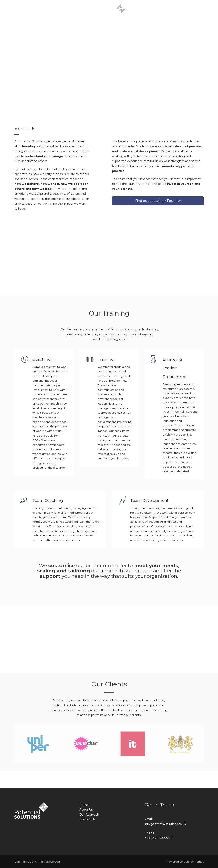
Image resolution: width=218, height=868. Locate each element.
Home (84, 805)
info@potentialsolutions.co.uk (165, 824)
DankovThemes (194, 862)
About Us (86, 810)
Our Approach (89, 815)
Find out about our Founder (158, 201)
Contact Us (87, 819)
